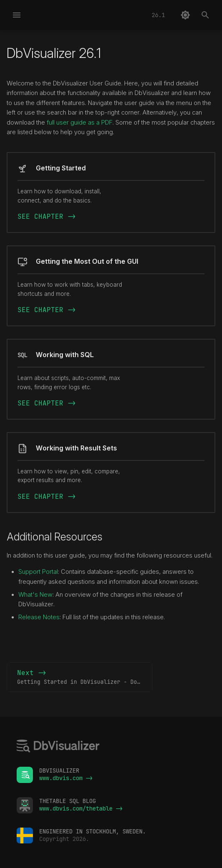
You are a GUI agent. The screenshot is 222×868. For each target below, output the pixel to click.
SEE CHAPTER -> (47, 216)
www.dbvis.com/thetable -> (81, 808)
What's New (35, 595)
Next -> (85, 678)
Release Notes (39, 617)
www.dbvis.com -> (66, 778)
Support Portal (38, 572)
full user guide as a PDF (80, 123)
